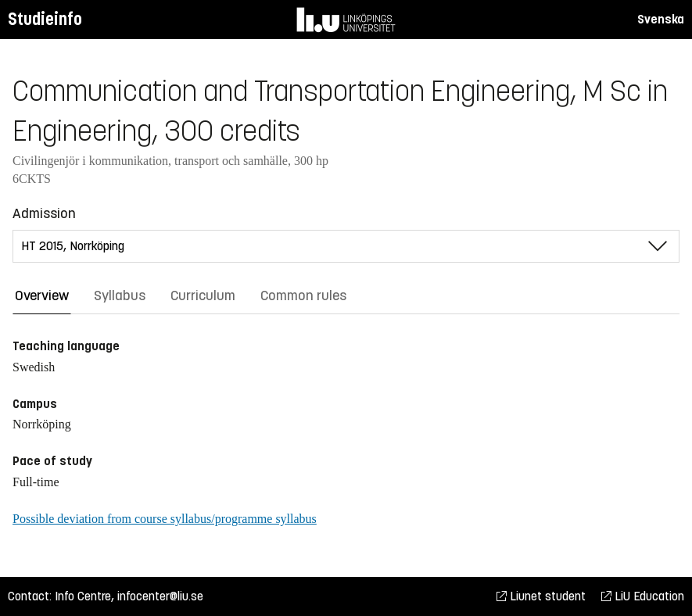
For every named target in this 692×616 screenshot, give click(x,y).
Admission (44, 213)
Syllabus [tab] (120, 295)
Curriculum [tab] (203, 295)
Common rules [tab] (303, 295)
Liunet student (541, 596)
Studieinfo (45, 19)
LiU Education (643, 596)
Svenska (661, 19)
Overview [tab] (42, 295)
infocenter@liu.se (160, 596)
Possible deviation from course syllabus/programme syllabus (165, 519)
